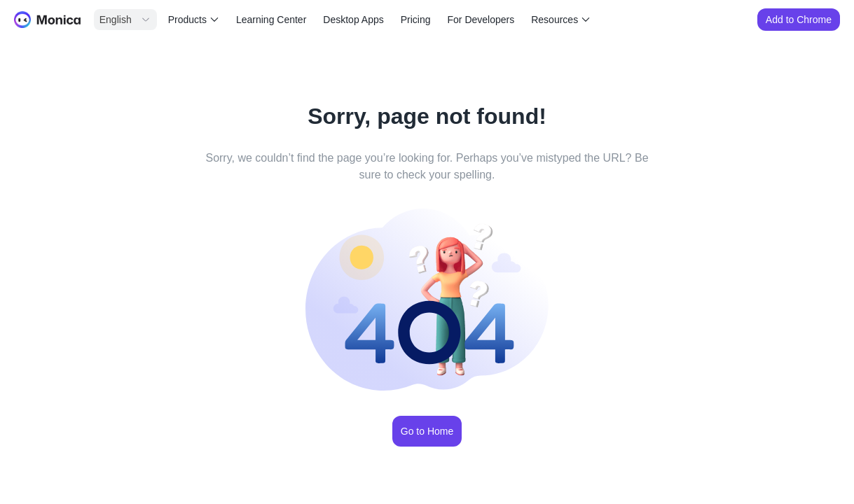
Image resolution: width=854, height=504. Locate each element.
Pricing (416, 20)
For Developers (481, 20)
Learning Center (271, 20)
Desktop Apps (353, 20)
